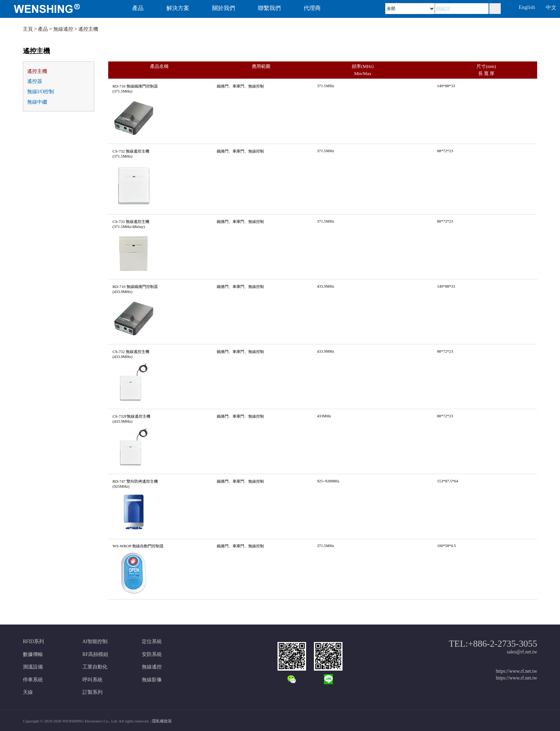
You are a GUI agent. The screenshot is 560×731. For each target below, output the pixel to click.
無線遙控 (63, 29)
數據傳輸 (33, 654)
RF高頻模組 (96, 654)
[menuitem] (58, 9)
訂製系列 (92, 692)
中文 (551, 8)
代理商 (312, 8)
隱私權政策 (162, 721)
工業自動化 (95, 667)
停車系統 (33, 680)
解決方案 (178, 8)
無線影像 (152, 680)
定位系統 (152, 642)
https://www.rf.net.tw (516, 671)
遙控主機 (88, 29)
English (527, 7)
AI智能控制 (95, 642)
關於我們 (224, 8)
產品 (138, 8)
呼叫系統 (92, 680)
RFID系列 (33, 642)
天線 (28, 692)
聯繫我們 (269, 8)
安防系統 (152, 654)
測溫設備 (33, 667)
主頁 (28, 29)
